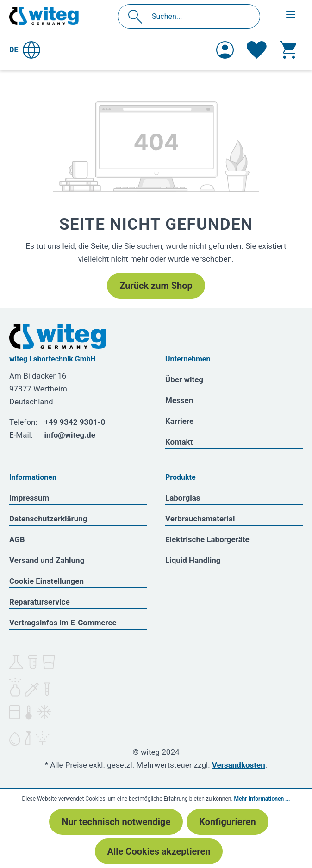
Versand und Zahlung (47, 560)
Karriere (179, 421)
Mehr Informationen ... (262, 799)
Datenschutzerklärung (48, 519)
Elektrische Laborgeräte (207, 539)
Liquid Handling (193, 560)
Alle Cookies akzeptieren (159, 851)
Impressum (29, 498)
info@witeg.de (70, 435)
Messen (179, 400)
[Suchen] (138, 16)
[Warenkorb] (288, 50)
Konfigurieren (227, 822)
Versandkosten (239, 765)
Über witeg (184, 379)
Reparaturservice (40, 602)
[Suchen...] (199, 16)
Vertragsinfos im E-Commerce (63, 623)
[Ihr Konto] (225, 50)
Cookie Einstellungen (47, 581)
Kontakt (179, 442)
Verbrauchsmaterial (200, 519)
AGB (17, 539)
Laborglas (183, 498)
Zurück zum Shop (156, 286)
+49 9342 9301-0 (75, 422)
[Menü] (291, 14)
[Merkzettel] (257, 50)
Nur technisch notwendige (116, 822)
